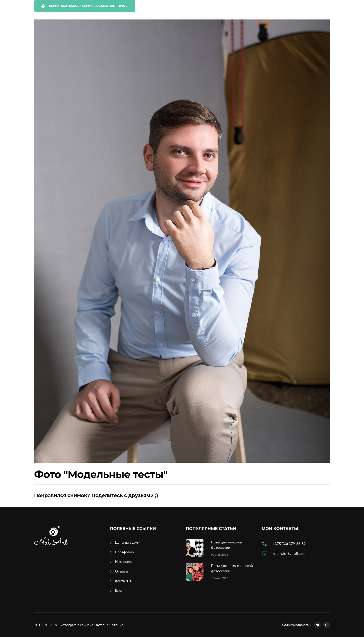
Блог (119, 590)
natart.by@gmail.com (289, 553)
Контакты (123, 581)
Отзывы (122, 571)
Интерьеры (124, 562)
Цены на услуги (128, 542)
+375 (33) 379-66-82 (289, 544)
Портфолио (124, 552)
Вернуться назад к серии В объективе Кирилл (89, 6)
